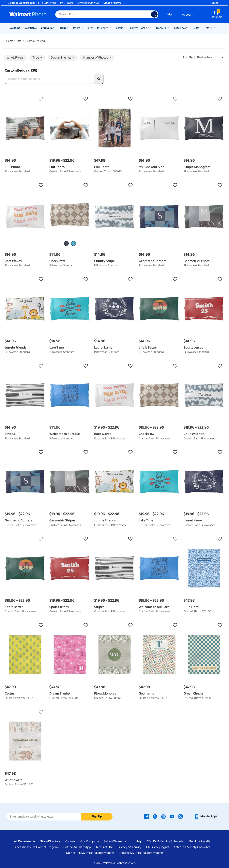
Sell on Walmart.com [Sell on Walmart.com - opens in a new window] (117, 841)
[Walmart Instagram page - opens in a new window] (180, 816)
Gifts (197, 28)
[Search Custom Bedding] (49, 79)
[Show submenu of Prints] (82, 28)
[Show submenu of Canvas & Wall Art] (151, 28)
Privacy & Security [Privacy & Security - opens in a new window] (129, 847)
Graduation (48, 28)
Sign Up (97, 816)
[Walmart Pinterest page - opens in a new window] (163, 816)
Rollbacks (14, 28)
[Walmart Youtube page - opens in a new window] (172, 816)
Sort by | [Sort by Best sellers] (189, 57)
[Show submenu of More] (214, 28)
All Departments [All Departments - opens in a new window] (25, 841)
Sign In (215, 3)
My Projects (67, 3)
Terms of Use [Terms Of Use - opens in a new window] (104, 847)
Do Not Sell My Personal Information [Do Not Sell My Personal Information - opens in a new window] (90, 853)
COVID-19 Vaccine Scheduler (166, 841)
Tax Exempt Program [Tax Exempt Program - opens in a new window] (45, 847)
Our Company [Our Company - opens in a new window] (90, 841)
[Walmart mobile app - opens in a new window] (206, 816)
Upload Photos (112, 3)
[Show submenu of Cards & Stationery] (110, 28)
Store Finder (49, 3)
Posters (119, 28)
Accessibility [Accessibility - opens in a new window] (23, 847)
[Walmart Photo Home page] (28, 14)
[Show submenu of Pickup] (68, 28)
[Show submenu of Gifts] (201, 28)
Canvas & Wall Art (140, 28)
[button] (25, 99)
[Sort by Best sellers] (210, 57)
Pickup (63, 28)
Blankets (161, 28)
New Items (31, 28)
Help (169, 14)
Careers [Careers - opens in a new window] (70, 841)
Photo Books (180, 28)
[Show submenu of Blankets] (168, 28)
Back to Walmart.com (21, 3)
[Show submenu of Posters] (125, 28)
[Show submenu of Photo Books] (189, 28)
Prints (77, 28)
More (209, 28)
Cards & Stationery (97, 28)
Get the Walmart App (77, 847)
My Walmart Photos (88, 3)
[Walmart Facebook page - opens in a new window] (146, 816)
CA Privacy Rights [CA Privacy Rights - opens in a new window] (158, 847)
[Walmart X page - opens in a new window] (155, 816)
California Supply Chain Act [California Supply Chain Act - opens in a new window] (192, 847)
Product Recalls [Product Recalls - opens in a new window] (200, 841)
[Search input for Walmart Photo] (103, 14)
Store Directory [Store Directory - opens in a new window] (50, 841)
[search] (99, 79)
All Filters (15, 58)
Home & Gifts (14, 41)
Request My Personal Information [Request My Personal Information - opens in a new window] (141, 853)
